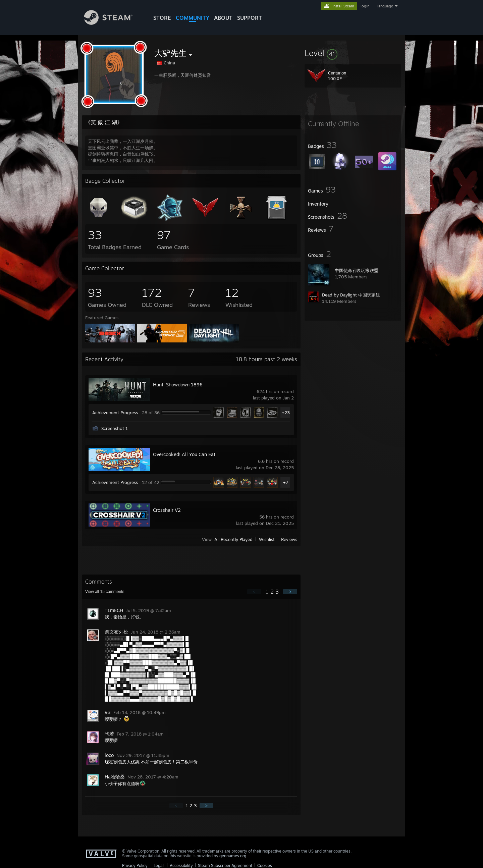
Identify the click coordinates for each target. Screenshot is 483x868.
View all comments (105, 592)
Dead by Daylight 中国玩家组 (351, 295)
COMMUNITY (193, 18)
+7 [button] (286, 482)
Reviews (289, 539)
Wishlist (267, 539)
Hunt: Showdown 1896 (178, 385)
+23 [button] (286, 413)
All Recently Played (233, 539)
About (223, 18)
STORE (162, 18)
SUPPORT (250, 18)
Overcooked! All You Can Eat (184, 454)
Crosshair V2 (167, 510)
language (385, 6)
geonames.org (233, 856)
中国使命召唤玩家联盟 (357, 270)
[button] (353, 53)
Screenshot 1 (115, 428)
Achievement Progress (115, 413)
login (365, 6)
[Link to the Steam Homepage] (113, 23)
